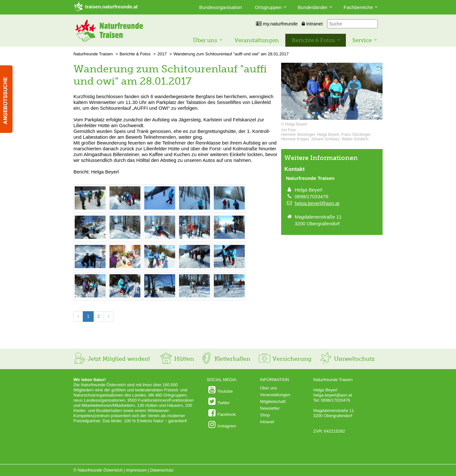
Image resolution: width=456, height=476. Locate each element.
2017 (162, 54)
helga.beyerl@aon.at (317, 203)
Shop (265, 415)
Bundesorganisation (221, 7)
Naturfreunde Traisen (93, 54)
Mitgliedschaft (273, 401)
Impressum (136, 470)
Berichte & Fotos (313, 40)
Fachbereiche (358, 7)
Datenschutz (162, 470)
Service (362, 40)
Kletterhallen (225, 359)
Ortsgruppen (268, 7)
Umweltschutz (347, 359)
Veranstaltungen (257, 40)
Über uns (205, 40)
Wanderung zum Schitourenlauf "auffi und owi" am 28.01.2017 (231, 54)
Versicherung (285, 359)
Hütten (177, 359)
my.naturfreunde (277, 24)
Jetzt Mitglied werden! (112, 359)
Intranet (312, 24)
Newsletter (270, 408)
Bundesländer (313, 7)
